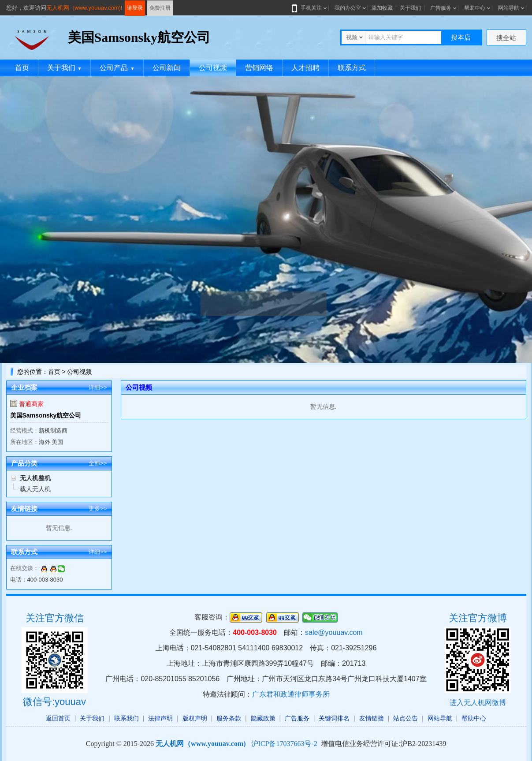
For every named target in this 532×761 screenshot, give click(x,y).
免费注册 (160, 8)
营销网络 (259, 68)
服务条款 (229, 718)
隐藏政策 (263, 718)
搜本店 (461, 37)
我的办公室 (348, 8)
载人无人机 (35, 489)
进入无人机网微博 (478, 703)
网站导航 (509, 8)
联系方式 (352, 68)
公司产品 (117, 68)
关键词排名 (334, 718)
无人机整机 (35, 478)
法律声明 (160, 718)
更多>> (98, 509)
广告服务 (441, 8)
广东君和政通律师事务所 (291, 694)
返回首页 (58, 718)
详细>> (98, 387)
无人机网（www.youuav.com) (84, 8)
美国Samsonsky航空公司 (46, 415)
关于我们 (410, 8)
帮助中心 (475, 8)
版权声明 (195, 718)
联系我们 (126, 718)
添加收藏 (382, 8)
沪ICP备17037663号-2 (284, 744)
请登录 (135, 8)
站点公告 (406, 718)
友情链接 (372, 718)
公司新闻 (167, 68)
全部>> (98, 463)
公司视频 (213, 68)
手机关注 (309, 8)
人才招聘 (305, 68)
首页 (22, 68)
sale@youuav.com (334, 632)
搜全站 (506, 38)
